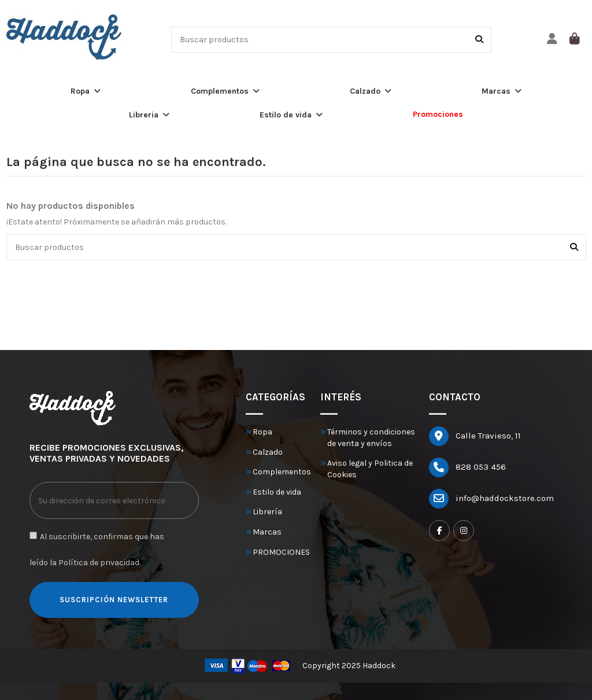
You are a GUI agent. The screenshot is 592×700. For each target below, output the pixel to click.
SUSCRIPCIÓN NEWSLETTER (114, 600)
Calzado (268, 452)
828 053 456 (481, 467)
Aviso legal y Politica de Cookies (370, 469)
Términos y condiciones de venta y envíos (371, 438)
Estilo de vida (277, 492)
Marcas (267, 532)
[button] (86, 91)
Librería (267, 512)
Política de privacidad (99, 563)
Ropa (262, 432)
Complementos (282, 472)
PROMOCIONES (281, 552)
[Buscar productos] (479, 40)
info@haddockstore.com (505, 498)
